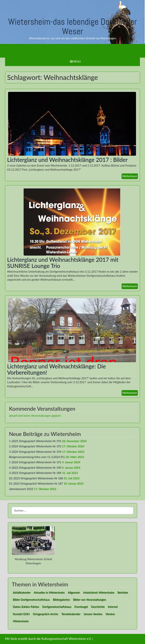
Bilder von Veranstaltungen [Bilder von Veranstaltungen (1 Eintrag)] (89, 599)
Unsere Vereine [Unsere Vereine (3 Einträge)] (93, 614)
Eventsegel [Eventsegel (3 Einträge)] (81, 607)
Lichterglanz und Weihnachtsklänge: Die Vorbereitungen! (56, 369)
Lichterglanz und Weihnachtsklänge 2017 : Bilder (67, 160)
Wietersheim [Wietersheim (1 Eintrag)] (21, 621)
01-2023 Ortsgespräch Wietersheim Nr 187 (36, 483)
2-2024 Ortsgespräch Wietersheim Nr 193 (35, 446)
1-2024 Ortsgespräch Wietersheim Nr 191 (35, 462)
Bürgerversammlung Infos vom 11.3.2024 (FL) (37, 457)
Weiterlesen (130, 176)
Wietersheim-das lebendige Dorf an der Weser (73, 26)
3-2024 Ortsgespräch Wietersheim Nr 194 (35, 452)
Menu (75, 61)
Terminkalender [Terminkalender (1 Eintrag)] (71, 614)
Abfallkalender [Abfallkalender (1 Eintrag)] (22, 592)
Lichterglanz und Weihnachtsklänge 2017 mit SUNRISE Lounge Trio (63, 263)
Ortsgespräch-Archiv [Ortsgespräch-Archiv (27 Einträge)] (46, 614)
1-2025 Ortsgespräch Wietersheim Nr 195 (35, 441)
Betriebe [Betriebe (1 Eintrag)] (123, 592)
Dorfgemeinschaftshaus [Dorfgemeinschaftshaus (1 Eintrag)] (57, 607)
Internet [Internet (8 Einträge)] (113, 607)
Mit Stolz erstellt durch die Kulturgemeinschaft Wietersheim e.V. (48, 639)
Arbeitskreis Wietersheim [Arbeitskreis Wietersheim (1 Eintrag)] (99, 592)
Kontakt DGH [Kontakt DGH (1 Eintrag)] (21, 614)
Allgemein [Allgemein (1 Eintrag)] (74, 592)
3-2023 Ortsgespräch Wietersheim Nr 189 (35, 473)
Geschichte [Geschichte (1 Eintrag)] (98, 607)
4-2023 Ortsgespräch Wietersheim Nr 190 (35, 468)
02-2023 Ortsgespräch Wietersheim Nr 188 (36, 478)
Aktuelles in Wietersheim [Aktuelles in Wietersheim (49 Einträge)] (49, 592)
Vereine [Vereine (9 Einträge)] (110, 614)
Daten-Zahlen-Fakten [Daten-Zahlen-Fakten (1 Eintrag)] (26, 607)
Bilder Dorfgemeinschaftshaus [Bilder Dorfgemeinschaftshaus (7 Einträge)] (31, 599)
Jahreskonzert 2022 (21, 489)
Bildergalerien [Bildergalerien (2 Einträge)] (61, 599)
